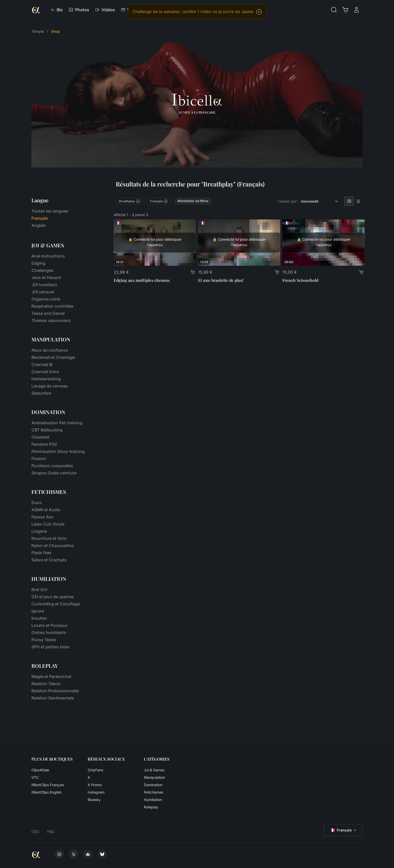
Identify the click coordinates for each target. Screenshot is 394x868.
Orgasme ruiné (46, 299)
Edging (38, 263)
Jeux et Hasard (46, 277)
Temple (38, 31)
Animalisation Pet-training (57, 423)
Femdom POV (44, 444)
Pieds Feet (41, 553)
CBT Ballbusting (47, 430)
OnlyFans (95, 770)
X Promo (95, 785)
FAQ (51, 832)
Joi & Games (154, 770)
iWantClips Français (48, 785)
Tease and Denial (48, 313)
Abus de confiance (50, 350)
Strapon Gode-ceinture (54, 473)
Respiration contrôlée (52, 306)
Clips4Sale (40, 770)
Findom (39, 459)
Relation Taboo (46, 684)
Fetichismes (154, 792)
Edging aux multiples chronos (142, 280)
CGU (35, 832)
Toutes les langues (50, 211)
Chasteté (40, 437)
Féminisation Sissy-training (58, 451)
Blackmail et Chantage (53, 357)
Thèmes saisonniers (51, 320)
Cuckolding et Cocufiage (56, 604)
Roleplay (151, 807)
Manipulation (154, 777)
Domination (153, 785)
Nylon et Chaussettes (53, 546)
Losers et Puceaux (49, 625)
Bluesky (94, 800)
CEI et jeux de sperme (53, 597)
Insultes (39, 618)
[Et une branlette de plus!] (239, 243)
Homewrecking (46, 379)
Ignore (38, 611)
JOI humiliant (44, 285)
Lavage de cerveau (50, 386)
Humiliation (153, 800)
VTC (35, 777)
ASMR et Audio (46, 510)
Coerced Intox (45, 372)
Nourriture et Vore (49, 538)
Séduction (41, 393)
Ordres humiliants (49, 632)
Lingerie (39, 531)
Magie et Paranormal (51, 676)
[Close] (259, 12)
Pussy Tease (44, 640)
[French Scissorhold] (323, 243)
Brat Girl (39, 589)
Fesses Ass (42, 517)
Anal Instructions (48, 256)
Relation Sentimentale (53, 698)
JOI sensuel (43, 292)
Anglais (39, 225)
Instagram (96, 792)
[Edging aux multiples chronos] (155, 243)
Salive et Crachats (49, 560)
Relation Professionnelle (55, 691)
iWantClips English (47, 792)
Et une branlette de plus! (221, 280)
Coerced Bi (42, 364)
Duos (37, 503)
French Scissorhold (300, 280)
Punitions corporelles (52, 466)
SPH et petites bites (51, 647)
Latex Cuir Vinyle (48, 524)
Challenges (42, 270)
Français (341, 830)
